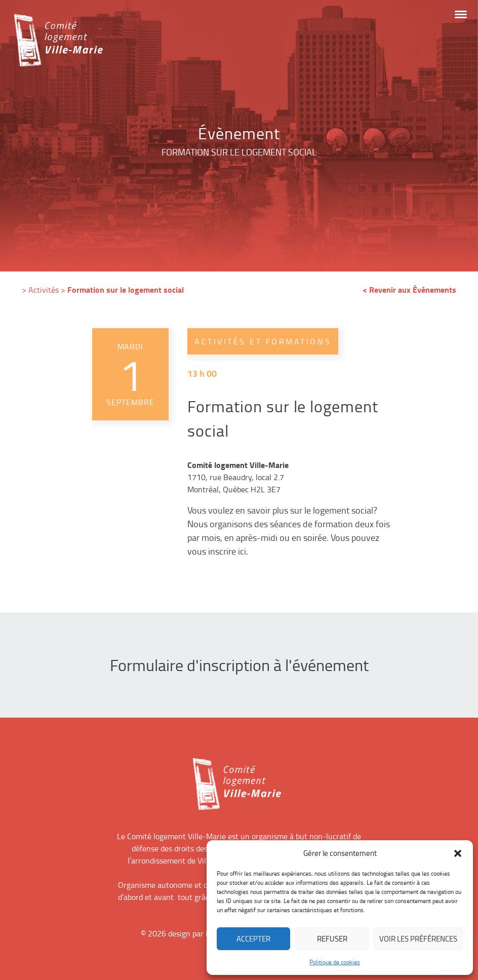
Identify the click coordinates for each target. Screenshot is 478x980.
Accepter (253, 939)
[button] (458, 853)
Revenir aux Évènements (413, 289)
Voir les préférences (418, 939)
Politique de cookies (335, 962)
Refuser (332, 939)
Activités (44, 290)
